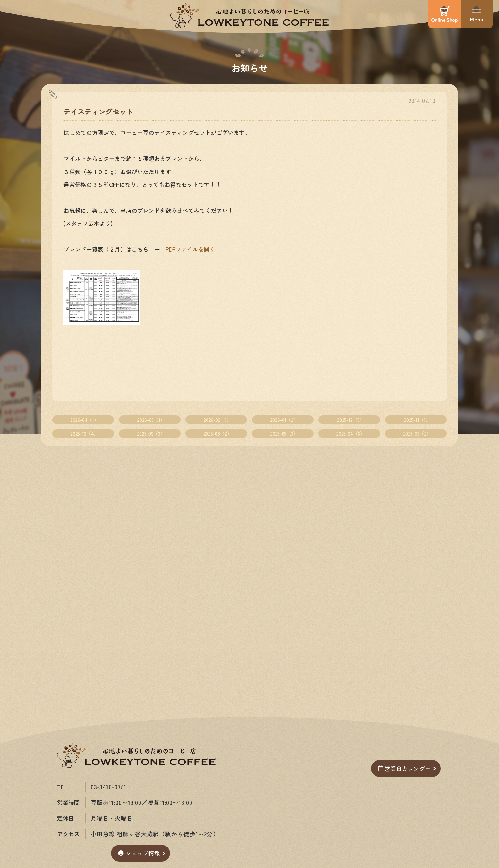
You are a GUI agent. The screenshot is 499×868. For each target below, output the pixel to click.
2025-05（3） (284, 433)
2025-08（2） (217, 433)
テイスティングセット (98, 111)
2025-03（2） (417, 433)
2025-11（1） (417, 420)
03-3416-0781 (109, 787)
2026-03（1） (151, 420)
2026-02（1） (217, 420)
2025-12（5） (350, 420)
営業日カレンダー (404, 768)
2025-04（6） (350, 433)
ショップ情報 (139, 853)
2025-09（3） (151, 433)
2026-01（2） (284, 420)
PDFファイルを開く (190, 249)
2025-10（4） (84, 433)
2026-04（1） (84, 420)
